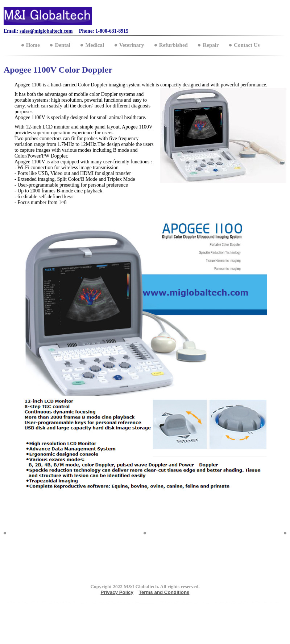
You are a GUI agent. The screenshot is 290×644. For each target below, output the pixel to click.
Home (33, 45)
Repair (211, 45)
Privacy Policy (117, 592)
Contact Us (247, 45)
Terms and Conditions (164, 592)
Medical (95, 45)
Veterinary (132, 45)
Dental (63, 45)
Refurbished (173, 45)
